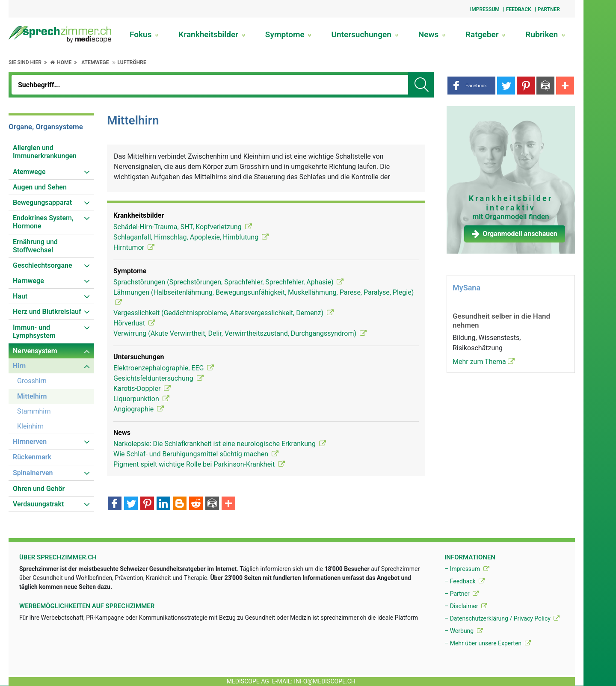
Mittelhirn (32, 396)
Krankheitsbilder (212, 34)
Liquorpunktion (141, 399)
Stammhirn (34, 411)
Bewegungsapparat (42, 203)
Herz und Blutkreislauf (47, 312)
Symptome (289, 34)
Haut (20, 296)
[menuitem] (51, 152)
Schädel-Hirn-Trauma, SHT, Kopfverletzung (183, 227)
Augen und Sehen (40, 187)
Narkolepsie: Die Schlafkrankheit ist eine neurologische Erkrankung (220, 444)
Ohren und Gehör (39, 489)
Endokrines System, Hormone (43, 222)
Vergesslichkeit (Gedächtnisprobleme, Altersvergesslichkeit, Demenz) (224, 313)
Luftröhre (132, 62)
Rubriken (545, 34)
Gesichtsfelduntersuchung (158, 378)
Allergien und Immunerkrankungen (45, 152)
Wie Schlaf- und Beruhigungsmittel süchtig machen (196, 454)
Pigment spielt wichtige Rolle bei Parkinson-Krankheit (199, 464)
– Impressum (467, 569)
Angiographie (139, 409)
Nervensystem (35, 351)
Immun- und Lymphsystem (34, 331)
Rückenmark (32, 457)
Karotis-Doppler (142, 389)
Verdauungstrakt (38, 504)
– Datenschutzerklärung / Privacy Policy (502, 618)
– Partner (462, 594)
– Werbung (464, 631)
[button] (471, 86)
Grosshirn (32, 381)
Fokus (144, 34)
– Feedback (465, 581)
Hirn (19, 366)
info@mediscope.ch (325, 681)
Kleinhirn (30, 426)
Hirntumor (134, 247)
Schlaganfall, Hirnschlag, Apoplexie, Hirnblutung (191, 237)
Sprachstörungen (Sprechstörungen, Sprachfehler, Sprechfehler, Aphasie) (228, 282)
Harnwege (28, 281)
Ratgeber (486, 34)
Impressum (485, 9)
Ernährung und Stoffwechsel (35, 246)
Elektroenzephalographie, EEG (164, 368)
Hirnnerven (30, 442)
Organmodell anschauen (515, 234)
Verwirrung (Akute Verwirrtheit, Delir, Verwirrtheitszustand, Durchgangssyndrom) (240, 333)
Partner (549, 9)
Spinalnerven (33, 473)
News (432, 34)
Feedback (519, 9)
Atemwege (95, 62)
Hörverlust (134, 323)
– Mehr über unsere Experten (488, 643)
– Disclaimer (466, 606)
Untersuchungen (365, 34)
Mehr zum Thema (484, 362)
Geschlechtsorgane (43, 265)
